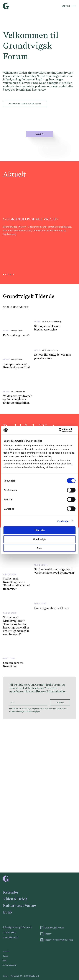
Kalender (11, 892)
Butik (8, 912)
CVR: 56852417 (11, 938)
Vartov (46, 934)
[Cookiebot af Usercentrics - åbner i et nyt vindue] (62, 430)
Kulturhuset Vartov (20, 906)
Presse (6, 956)
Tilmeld (60, 702)
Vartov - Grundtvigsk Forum (57, 940)
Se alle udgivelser (16, 307)
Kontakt (6, 951)
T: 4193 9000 (10, 933)
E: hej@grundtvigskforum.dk (17, 927)
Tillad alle (39, 530)
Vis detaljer (63, 521)
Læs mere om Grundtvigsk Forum (25, 104)
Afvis (40, 548)
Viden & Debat (15, 899)
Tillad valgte (39, 539)
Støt (5, 961)
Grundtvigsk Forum (52, 928)
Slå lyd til (40, 134)
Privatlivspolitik (10, 965)
